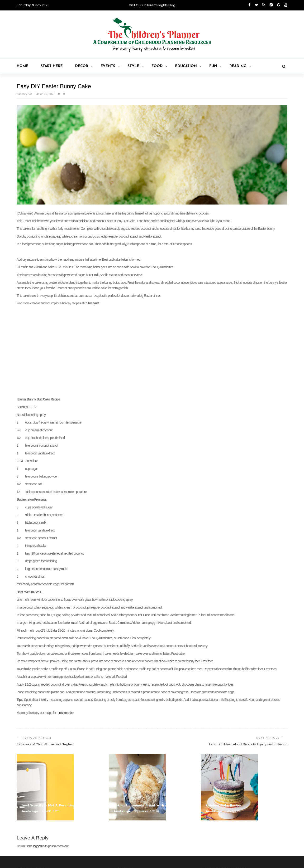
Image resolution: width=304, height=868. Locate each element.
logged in (39, 846)
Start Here (52, 66)
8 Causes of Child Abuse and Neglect (45, 744)
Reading (240, 66)
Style (136, 66)
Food (159, 66)
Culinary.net (25, 94)
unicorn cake (65, 713)
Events (110, 66)
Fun (216, 66)
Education (188, 66)
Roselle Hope (30, 811)
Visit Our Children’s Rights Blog (152, 5)
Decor (84, 66)
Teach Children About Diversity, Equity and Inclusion (248, 744)
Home (22, 66)
